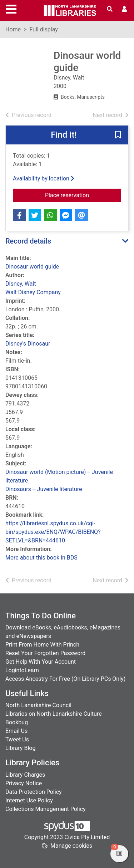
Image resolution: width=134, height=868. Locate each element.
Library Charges (25, 775)
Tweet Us (17, 739)
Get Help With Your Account (41, 662)
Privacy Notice (24, 783)
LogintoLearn (22, 670)
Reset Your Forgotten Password (45, 653)
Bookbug (17, 722)
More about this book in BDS (41, 558)
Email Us (16, 731)
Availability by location (44, 178)
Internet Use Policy (29, 800)
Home (13, 29)
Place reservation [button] (83, 195)
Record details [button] (28, 241)
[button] (118, 136)
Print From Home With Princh (42, 645)
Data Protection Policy (34, 792)
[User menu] (124, 9)
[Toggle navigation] (11, 8)
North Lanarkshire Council (38, 705)
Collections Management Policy (46, 809)
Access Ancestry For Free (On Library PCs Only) (65, 679)
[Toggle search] (110, 9)
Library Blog (20, 748)
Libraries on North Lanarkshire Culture (54, 714)
